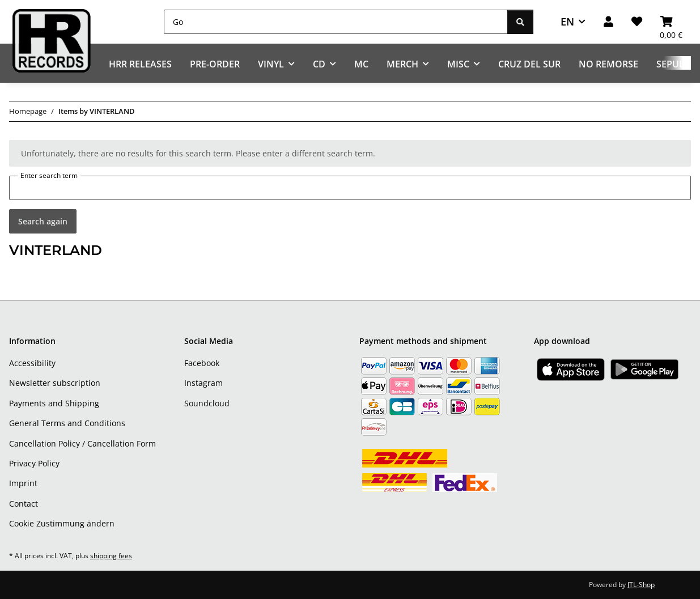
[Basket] (671, 22)
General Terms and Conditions (67, 423)
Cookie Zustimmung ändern (62, 523)
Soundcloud (207, 403)
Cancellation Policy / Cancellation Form (82, 443)
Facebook (202, 363)
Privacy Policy (34, 463)
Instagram (203, 383)
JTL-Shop (641, 585)
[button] (608, 22)
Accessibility (32, 363)
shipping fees (111, 556)
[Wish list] (637, 22)
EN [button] (567, 22)
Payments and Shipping (54, 403)
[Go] (336, 22)
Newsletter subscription (55, 383)
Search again (43, 221)
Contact (24, 504)
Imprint (23, 483)
